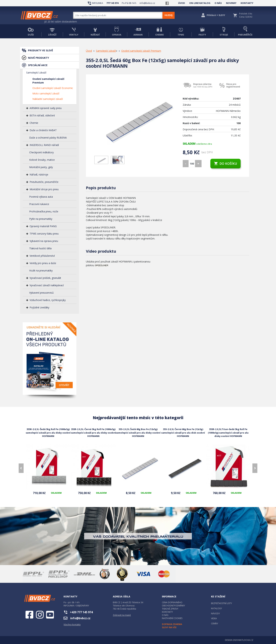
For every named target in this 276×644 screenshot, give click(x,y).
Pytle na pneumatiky (41, 219)
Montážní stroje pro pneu (44, 189)
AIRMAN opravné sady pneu (46, 108)
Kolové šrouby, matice (42, 160)
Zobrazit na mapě (122, 615)
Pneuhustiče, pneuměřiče (44, 182)
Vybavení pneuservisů (41, 293)
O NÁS (218, 3)
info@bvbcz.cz (147, 3)
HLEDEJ (169, 15)
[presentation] (21, 468)
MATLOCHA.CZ (246, 640)
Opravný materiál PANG (43, 226)
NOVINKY (231, 3)
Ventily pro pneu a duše (43, 263)
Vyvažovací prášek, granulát (45, 278)
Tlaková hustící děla (40, 248)
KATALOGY (217, 608)
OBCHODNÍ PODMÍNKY (173, 606)
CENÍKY (215, 624)
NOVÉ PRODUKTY (38, 58)
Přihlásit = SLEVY (216, 15)
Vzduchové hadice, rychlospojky (48, 300)
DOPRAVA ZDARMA (172, 624)
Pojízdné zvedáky (39, 307)
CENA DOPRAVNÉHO (172, 602)
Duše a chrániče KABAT (43, 130)
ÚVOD (182, 3)
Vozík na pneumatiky (41, 270)
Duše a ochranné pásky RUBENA (48, 138)
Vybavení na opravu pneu (44, 241)
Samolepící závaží (36, 73)
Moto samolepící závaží (46, 93)
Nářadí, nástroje (39, 174)
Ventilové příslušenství (42, 256)
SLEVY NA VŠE (169, 627)
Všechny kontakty (72, 625)
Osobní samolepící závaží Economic (53, 88)
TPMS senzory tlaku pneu (44, 234)
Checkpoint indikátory (41, 152)
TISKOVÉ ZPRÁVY (170, 609)
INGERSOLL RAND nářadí (44, 145)
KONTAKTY (247, 3)
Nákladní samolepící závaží (48, 99)
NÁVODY (215, 613)
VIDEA (214, 618)
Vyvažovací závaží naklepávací (47, 285)
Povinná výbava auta (41, 197)
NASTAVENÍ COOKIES (172, 618)
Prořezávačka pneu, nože (44, 211)
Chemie (34, 123)
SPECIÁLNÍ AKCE (38, 65)
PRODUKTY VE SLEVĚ (40, 50)
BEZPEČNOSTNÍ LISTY (222, 603)
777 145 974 (112, 3)
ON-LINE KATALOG (200, 3)
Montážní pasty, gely (41, 167)
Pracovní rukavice (39, 204)
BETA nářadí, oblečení (42, 115)
